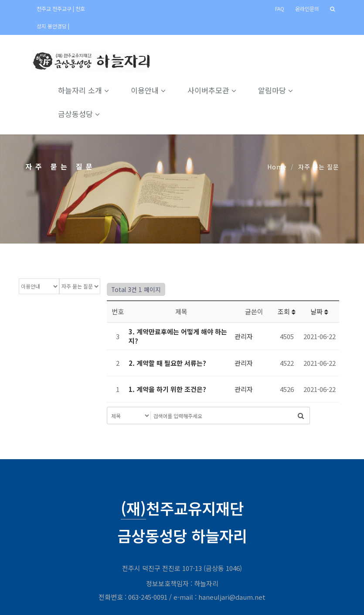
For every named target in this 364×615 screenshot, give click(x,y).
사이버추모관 (212, 90)
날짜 (319, 311)
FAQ (280, 9)
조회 (287, 311)
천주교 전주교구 (55, 9)
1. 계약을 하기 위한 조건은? (167, 389)
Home (277, 167)
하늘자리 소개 (83, 90)
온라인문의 (307, 9)
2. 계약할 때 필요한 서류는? (167, 363)
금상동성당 (79, 114)
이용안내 (148, 90)
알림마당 (276, 90)
